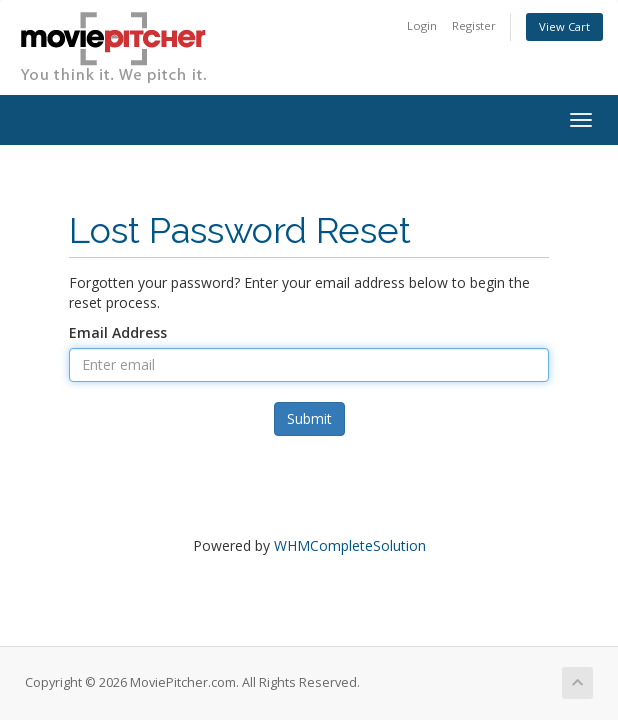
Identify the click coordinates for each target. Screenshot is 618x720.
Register (474, 25)
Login (422, 25)
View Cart (564, 26)
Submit (309, 418)
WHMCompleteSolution (350, 545)
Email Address (118, 332)
